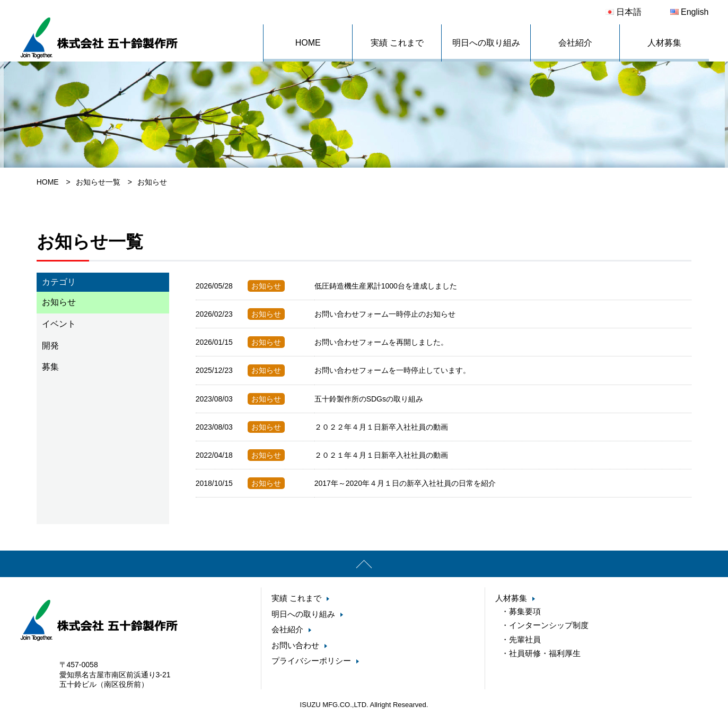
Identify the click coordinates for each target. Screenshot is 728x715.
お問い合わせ (295, 645)
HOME (308, 43)
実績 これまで (397, 43)
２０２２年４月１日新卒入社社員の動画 (381, 427)
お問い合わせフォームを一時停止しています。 (392, 370)
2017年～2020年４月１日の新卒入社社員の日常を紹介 (405, 483)
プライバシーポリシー (311, 661)
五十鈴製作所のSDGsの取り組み (369, 399)
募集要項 (525, 611)
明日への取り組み (486, 43)
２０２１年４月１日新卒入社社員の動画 (381, 455)
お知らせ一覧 (98, 182)
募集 (50, 367)
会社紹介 (575, 43)
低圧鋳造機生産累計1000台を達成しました (386, 286)
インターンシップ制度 (549, 624)
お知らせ (59, 302)
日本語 (624, 12)
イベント (59, 324)
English (689, 12)
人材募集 (664, 43)
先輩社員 (525, 637)
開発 (50, 346)
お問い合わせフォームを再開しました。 (381, 342)
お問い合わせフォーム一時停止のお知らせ (385, 314)
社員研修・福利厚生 (545, 650)
